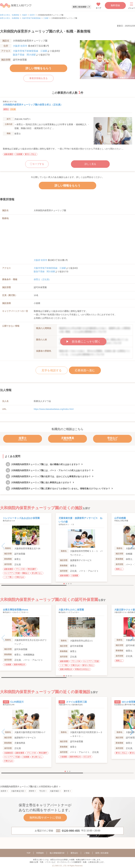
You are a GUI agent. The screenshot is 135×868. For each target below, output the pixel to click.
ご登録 (87, 853)
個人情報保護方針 (57, 853)
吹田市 (32, 15)
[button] (132, 546)
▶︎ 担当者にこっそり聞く (83, 342)
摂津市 (32, 791)
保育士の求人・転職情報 (9, 15)
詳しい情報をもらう (38, 68)
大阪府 (24, 15)
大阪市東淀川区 (18, 791)
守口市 (42, 791)
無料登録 (115, 5)
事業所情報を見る (38, 78)
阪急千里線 (19, 55)
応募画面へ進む (85, 370)
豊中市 (67, 791)
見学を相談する (52, 370)
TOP (29, 853)
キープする (38, 164)
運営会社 (74, 853)
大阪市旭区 (54, 791)
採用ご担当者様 (102, 853)
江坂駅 (46, 18)
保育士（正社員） (42, 279)
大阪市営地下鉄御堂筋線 (31, 18)
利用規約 (40, 853)
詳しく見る (90, 164)
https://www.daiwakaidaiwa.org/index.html (54, 409)
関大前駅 (31, 55)
